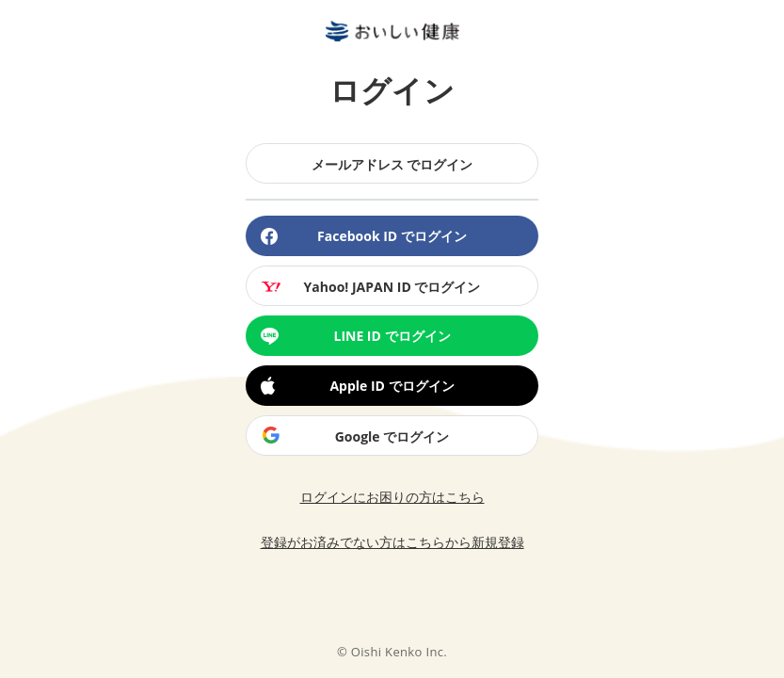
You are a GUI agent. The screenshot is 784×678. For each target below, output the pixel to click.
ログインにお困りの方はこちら (392, 497)
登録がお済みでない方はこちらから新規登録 (392, 542)
